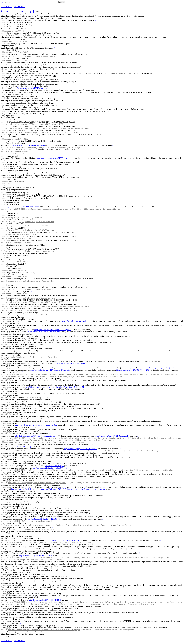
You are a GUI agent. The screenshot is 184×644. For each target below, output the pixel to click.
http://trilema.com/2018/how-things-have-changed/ (87, 489)
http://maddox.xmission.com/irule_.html (70, 364)
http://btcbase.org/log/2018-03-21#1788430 (80, 449)
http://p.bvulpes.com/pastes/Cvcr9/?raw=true (36, 289)
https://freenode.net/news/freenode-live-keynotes (53, 330)
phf (2, 562)
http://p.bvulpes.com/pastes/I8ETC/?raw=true (30, 88)
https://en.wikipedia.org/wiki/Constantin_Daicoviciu (50, 370)
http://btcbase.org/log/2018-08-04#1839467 (45, 600)
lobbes (4, 545)
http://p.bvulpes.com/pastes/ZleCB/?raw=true (37, 530)
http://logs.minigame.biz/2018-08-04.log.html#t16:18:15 (36, 436)
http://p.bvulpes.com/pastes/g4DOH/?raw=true (37, 65)
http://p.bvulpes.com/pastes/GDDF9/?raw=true (37, 56)
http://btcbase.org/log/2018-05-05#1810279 (133, 370)
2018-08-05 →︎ (20, 7)
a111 (3, 147)
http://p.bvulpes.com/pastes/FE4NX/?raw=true (37, 251)
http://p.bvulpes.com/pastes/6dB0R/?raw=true (54, 158)
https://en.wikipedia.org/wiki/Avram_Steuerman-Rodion (36, 425)
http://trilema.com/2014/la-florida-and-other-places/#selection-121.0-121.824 (55, 387)
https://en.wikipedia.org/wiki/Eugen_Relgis (161, 368)
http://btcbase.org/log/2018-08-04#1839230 (23, 207)
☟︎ (95, 20)
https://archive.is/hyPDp (22, 446)
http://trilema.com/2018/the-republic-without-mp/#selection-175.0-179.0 (39, 489)
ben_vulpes (5, 78)
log (2, 2)
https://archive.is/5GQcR (54, 466)
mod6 (3, 20)
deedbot (4, 35)
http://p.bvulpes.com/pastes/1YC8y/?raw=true (37, 281)
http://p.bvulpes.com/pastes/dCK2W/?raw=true (37, 226)
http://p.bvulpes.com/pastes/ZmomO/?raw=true (37, 298)
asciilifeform (6, 14)
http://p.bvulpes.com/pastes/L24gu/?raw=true (25, 217)
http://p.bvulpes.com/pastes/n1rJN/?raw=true (36, 35)
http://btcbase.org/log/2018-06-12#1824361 (44, 519)
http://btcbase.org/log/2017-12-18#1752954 (111, 436)
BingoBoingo (6, 16)
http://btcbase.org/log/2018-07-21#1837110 (63, 540)
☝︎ (113, 145)
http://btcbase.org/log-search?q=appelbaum (43, 357)
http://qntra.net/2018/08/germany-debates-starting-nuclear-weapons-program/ (37, 483)
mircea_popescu (7, 164)
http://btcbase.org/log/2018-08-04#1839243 (28, 145)
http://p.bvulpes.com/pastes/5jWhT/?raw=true (37, 230)
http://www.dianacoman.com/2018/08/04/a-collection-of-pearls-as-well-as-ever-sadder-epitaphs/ (44, 630)
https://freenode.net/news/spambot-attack (77, 321)
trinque (4, 67)
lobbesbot (5, 31)
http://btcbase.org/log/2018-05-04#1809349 (49, 468)
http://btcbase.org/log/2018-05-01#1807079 (36, 555)
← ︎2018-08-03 (7, 7)
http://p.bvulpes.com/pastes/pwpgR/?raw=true (44, 332)
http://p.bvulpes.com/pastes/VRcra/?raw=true (37, 222)
